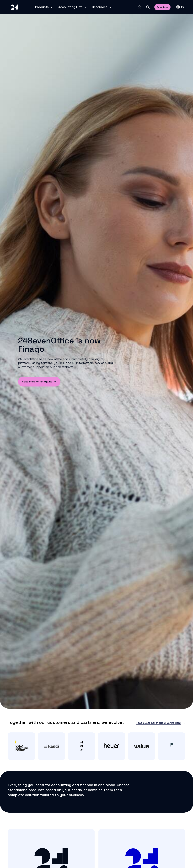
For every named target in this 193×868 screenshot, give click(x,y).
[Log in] (139, 7)
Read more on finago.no (39, 382)
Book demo (162, 7)
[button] (180, 7)
